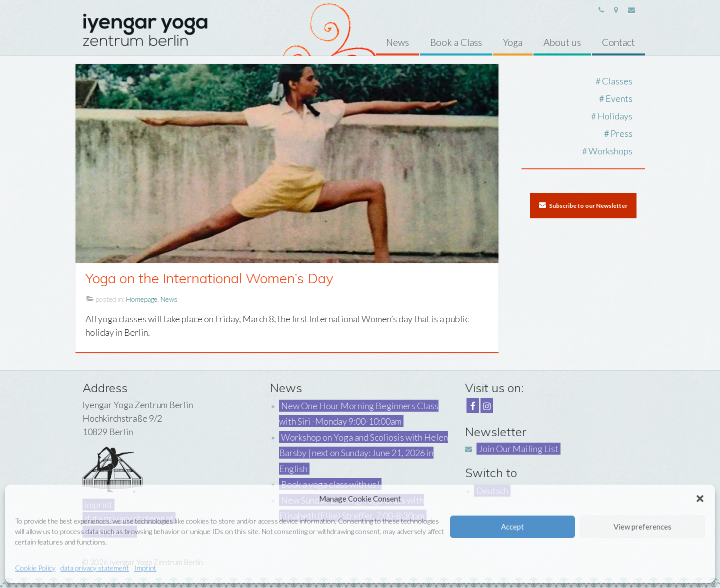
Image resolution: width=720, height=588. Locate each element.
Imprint (145, 568)
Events (619, 98)
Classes (617, 81)
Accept (512, 527)
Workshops (610, 151)
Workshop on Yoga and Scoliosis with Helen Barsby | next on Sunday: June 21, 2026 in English (363, 453)
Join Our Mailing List (518, 449)
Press (621, 133)
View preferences (642, 527)
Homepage (142, 299)
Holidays (615, 116)
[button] (700, 499)
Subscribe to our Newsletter (583, 205)
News (169, 299)
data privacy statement (95, 568)
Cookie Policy (35, 568)
